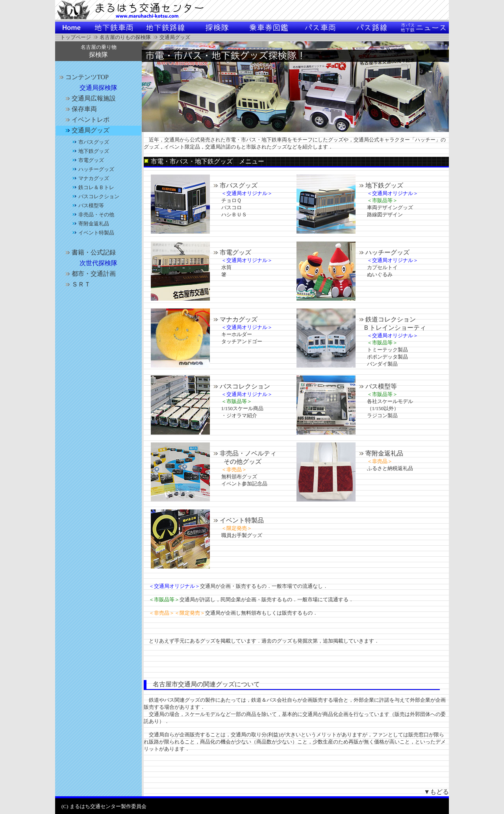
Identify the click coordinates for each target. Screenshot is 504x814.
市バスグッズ (234, 185)
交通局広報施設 (89, 98)
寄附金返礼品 (380, 453)
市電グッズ (231, 252)
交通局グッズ (86, 130)
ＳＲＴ (77, 284)
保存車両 (80, 109)
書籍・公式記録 (89, 252)
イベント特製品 (237, 520)
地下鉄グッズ (380, 185)
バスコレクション (241, 386)
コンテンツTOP (83, 77)
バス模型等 (377, 386)
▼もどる (436, 792)
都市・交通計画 (89, 274)
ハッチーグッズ (383, 252)
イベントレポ (86, 120)
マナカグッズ (234, 319)
